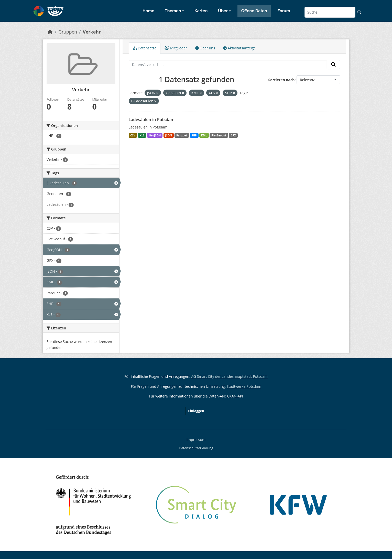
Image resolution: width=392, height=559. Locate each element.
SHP (194, 135)
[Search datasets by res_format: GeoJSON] (81, 250)
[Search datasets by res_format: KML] (81, 282)
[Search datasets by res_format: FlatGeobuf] (81, 239)
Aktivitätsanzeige (239, 48)
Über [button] (223, 11)
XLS (142, 135)
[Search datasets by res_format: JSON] (81, 271)
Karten (201, 11)
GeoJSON (155, 135)
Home (148, 11)
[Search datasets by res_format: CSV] (81, 228)
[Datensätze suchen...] (330, 12)
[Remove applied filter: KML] (201, 93)
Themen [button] (173, 11)
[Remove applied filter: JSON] (157, 93)
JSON (169, 135)
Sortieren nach (281, 80)
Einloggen (196, 411)
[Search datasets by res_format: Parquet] (81, 293)
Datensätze (145, 48)
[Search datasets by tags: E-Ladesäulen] (81, 183)
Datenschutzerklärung (196, 448)
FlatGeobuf (219, 135)
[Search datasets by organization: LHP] (81, 136)
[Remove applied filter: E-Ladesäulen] (155, 101)
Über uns (205, 48)
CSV (133, 135)
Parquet (182, 135)
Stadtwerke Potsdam (244, 386)
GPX (233, 135)
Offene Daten (254, 11)
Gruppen (68, 32)
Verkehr (92, 32)
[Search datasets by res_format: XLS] (81, 314)
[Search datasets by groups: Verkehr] (81, 159)
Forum (284, 11)
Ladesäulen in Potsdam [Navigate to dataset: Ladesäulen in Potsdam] (152, 120)
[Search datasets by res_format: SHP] (81, 304)
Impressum (196, 440)
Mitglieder (176, 48)
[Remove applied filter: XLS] (217, 93)
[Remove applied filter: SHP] (234, 93)
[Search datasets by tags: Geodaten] (81, 194)
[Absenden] (333, 64)
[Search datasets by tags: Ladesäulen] (81, 204)
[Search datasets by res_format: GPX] (81, 260)
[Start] (50, 32)
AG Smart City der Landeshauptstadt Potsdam (229, 376)
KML (204, 135)
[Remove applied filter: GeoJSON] (183, 93)
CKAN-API (235, 396)
